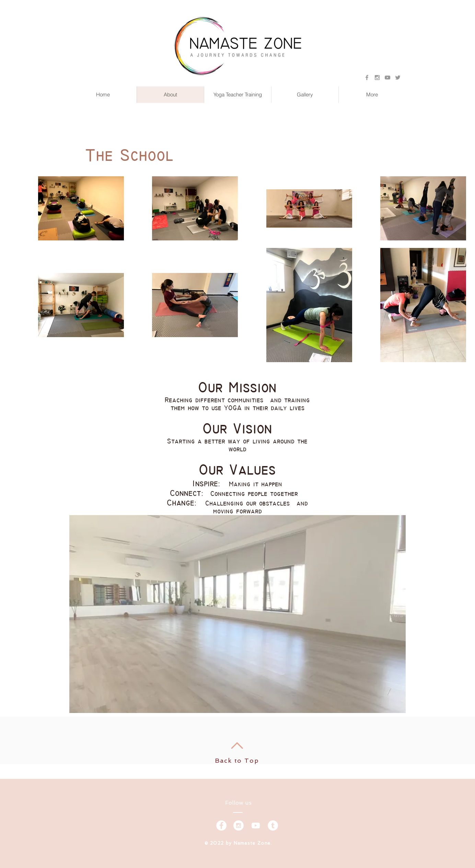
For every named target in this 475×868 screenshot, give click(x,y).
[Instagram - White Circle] (239, 825)
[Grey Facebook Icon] (367, 78)
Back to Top (237, 760)
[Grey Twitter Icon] (398, 78)
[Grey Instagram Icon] (377, 78)
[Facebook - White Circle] (221, 825)
